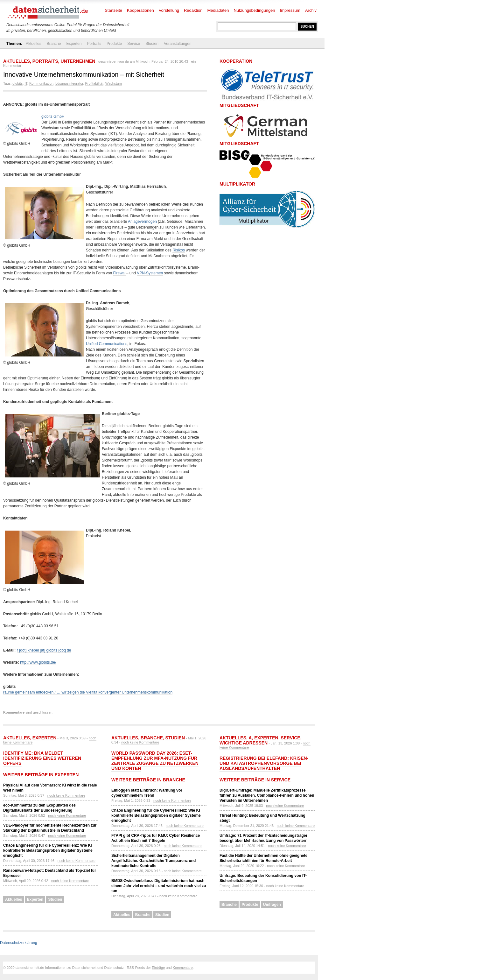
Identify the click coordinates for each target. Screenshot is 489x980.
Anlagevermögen (142, 222)
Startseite (113, 10)
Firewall (120, 273)
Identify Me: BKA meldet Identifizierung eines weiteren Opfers (42, 758)
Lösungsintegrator (69, 83)
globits (17, 83)
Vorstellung (169, 10)
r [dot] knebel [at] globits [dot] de (44, 650)
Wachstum (114, 83)
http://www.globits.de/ (38, 662)
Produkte (114, 44)
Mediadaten (218, 10)
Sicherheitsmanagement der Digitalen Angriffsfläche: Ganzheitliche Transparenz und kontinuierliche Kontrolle (154, 861)
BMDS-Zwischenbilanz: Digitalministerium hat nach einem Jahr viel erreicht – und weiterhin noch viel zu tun (159, 886)
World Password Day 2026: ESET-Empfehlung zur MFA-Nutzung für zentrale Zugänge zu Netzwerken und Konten (155, 761)
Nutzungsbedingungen (254, 10)
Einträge (158, 968)
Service (134, 44)
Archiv (311, 10)
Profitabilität (94, 83)
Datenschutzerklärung (19, 943)
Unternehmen (78, 61)
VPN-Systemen (150, 273)
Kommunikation (41, 83)
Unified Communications (107, 344)
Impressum (290, 10)
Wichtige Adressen (244, 743)
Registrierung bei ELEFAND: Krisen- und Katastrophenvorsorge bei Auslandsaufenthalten (264, 763)
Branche (54, 44)
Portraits (94, 44)
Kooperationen (140, 10)
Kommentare (183, 968)
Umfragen (272, 905)
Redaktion (193, 10)
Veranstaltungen (178, 44)
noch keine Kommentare (66, 795)
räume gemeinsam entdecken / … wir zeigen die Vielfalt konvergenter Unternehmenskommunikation (88, 692)
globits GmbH (53, 116)
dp (127, 61)
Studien (152, 44)
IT (26, 83)
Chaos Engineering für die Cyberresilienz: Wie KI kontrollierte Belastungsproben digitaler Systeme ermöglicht (48, 850)
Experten (74, 44)
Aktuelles (34, 44)
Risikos (179, 250)
